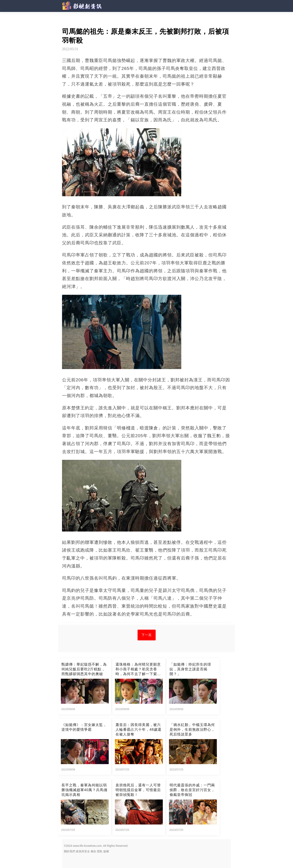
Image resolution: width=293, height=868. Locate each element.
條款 (93, 851)
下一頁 (147, 635)
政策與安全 (83, 851)
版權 (106, 851)
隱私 (100, 851)
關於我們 (70, 851)
